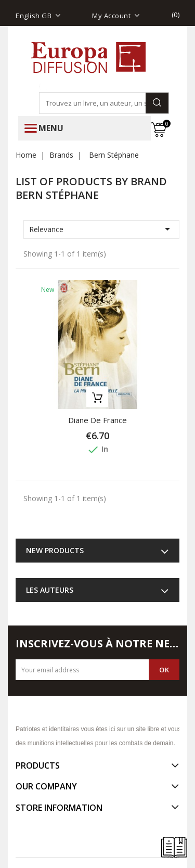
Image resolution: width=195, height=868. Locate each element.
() (176, 15)
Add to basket (97, 397)
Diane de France (97, 420)
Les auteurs (50, 590)
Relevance (101, 229)
